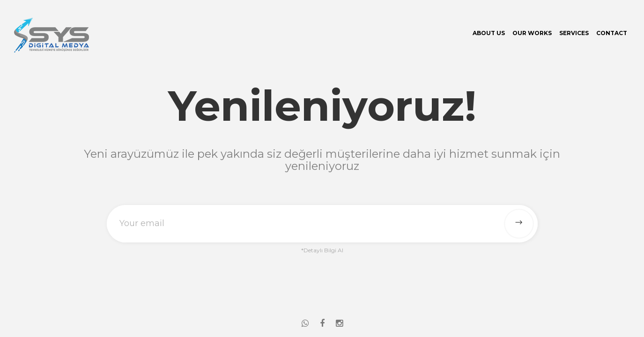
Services (574, 33)
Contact (612, 33)
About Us (489, 33)
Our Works (532, 33)
